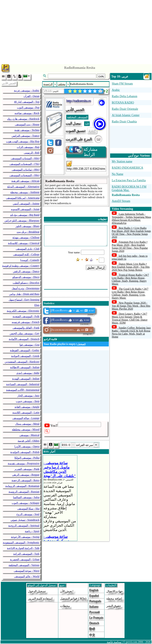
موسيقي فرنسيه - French (26, 322)
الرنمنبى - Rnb (32, 153)
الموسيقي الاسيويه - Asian (25, 209)
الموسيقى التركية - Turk (26, 554)
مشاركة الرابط (82, 152)
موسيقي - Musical (29, 435)
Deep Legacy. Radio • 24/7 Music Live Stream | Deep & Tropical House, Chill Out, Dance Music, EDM (130, 318)
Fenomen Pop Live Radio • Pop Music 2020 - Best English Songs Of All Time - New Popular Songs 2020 (130, 246)
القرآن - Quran (31, 96)
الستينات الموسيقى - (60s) (25, 158)
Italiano (94, 607)
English (94, 590)
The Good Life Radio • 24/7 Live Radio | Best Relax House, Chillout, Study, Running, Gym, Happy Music (130, 293)
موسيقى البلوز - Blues (27, 226)
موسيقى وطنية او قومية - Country (21, 266)
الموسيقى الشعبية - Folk (26, 316)
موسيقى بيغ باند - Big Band (25, 215)
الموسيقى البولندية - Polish (25, 452)
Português (95, 601)
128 (87, 124)
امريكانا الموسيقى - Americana (23, 198)
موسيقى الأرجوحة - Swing (25, 537)
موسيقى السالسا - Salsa (26, 497)
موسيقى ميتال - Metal (27, 424)
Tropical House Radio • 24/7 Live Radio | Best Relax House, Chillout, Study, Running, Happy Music (130, 279)
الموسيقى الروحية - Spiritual (24, 526)
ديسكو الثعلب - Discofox (26, 283)
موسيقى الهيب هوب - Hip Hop (23, 141)
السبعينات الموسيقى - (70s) (24, 164)
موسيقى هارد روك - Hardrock (23, 119)
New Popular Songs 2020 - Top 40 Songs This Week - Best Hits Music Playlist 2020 (131, 306)
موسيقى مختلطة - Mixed (26, 429)
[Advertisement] (76, 31)
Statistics (49, 303)
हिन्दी (92, 629)
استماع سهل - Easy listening (24, 300)
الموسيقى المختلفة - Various (24, 565)
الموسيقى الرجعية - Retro (25, 480)
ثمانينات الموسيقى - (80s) (26, 170)
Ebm (37, 305)
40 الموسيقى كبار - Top (27, 102)
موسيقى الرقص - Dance (26, 271)
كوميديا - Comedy (30, 260)
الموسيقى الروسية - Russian (24, 492)
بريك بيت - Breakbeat (28, 232)
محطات (65, 606)
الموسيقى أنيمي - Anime (26, 204)
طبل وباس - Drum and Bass (24, 294)
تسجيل (81, 344)
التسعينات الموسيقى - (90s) (24, 175)
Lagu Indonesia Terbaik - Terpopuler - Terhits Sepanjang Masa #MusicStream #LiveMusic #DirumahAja (131, 219)
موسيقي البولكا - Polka (27, 458)
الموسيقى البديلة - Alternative (23, 187)
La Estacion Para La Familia (129, 180)
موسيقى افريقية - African (25, 181)
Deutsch (94, 623)
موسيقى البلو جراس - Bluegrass (22, 221)
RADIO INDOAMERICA (127, 168)
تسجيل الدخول (37, 591)
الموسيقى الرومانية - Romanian (22, 486)
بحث (101, 76)
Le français (96, 618)
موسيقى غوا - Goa (29, 345)
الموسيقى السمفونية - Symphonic (21, 543)
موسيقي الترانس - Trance (25, 136)
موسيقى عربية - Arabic (27, 91)
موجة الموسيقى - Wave (26, 571)
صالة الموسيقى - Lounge (26, 418)
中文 (92, 635)
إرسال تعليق (96, 267)
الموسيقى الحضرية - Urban (25, 559)
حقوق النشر (114, 606)
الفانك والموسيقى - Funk (26, 328)
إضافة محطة (114, 599)
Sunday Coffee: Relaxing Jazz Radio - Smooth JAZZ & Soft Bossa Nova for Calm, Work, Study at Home (131, 332)
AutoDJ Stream (121, 201)
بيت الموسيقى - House (27, 124)
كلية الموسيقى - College (26, 254)
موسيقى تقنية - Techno (27, 130)
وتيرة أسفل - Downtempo (25, 288)
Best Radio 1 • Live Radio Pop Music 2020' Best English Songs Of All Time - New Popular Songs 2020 (131, 232)
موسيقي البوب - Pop (28, 107)
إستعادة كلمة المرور (40, 599)
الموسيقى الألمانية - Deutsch (24, 339)
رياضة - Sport (32, 531)
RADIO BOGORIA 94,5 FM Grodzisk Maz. (129, 188)
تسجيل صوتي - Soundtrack (25, 520)
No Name (117, 174)
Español (94, 596)
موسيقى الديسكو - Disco (26, 277)
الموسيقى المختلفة (77, 117)
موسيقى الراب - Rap (28, 147)
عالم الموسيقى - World (27, 576)
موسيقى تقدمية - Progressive (24, 463)
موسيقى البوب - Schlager (25, 503)
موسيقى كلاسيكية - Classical (24, 243)
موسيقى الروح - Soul (28, 514)
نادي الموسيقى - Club (27, 249)
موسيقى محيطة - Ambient (25, 192)
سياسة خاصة (114, 642)
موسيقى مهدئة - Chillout (26, 237)
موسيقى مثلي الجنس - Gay (25, 333)
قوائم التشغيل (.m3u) (73, 599)
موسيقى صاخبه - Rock (27, 113)
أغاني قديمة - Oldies (29, 441)
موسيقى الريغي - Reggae (26, 475)
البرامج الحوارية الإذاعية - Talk (23, 548)
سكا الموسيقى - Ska (28, 509)
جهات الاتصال (115, 591)
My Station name (122, 161)
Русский (94, 612)
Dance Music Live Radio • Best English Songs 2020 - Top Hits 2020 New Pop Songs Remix (131, 267)
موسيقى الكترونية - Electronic (23, 311)
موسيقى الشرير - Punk (27, 469)
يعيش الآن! (67, 591)
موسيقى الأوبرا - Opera (27, 446)
